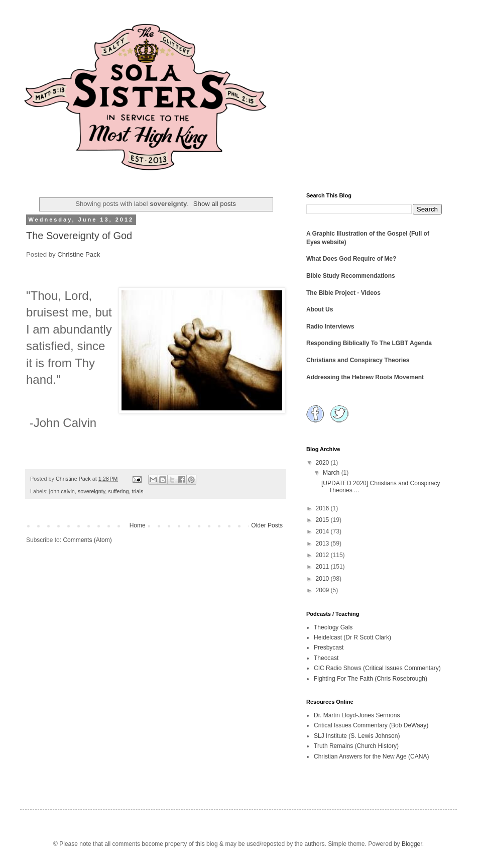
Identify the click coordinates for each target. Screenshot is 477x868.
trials (138, 491)
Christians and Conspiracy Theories (358, 360)
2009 (323, 590)
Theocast (326, 658)
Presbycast (329, 647)
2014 (323, 531)
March (332, 473)
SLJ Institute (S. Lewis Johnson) (357, 736)
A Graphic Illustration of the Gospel (357, 234)
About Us (320, 309)
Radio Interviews (330, 327)
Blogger (412, 844)
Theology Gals (333, 627)
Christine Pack (79, 254)
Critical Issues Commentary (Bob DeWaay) (371, 725)
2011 (323, 567)
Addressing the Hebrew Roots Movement (365, 377)
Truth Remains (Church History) (356, 746)
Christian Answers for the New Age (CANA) (371, 756)
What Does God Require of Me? (351, 259)
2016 (323, 508)
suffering (118, 491)
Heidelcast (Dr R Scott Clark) (352, 637)
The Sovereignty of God (79, 236)
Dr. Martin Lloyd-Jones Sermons (357, 715)
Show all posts (215, 204)
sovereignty (91, 491)
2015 (323, 520)
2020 (323, 463)
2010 (323, 579)
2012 (323, 555)
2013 (323, 544)
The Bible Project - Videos (343, 293)
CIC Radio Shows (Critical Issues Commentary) (377, 668)
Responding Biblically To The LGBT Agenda (369, 343)
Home (138, 525)
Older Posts (267, 525)
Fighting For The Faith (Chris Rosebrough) (371, 679)
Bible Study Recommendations (351, 276)
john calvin (62, 491)
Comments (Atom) (87, 540)
